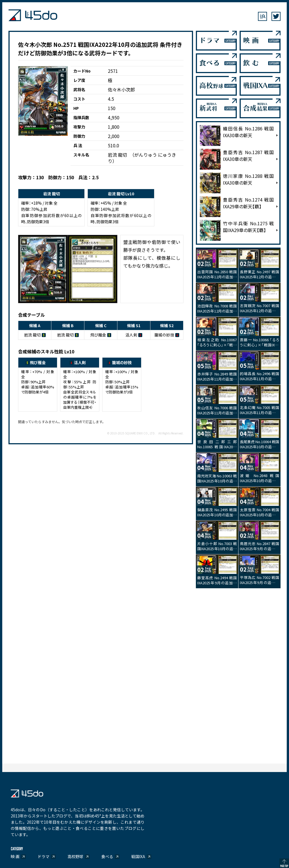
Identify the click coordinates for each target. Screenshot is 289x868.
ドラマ (43, 856)
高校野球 (75, 856)
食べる (107, 856)
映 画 (15, 856)
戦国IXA (138, 856)
